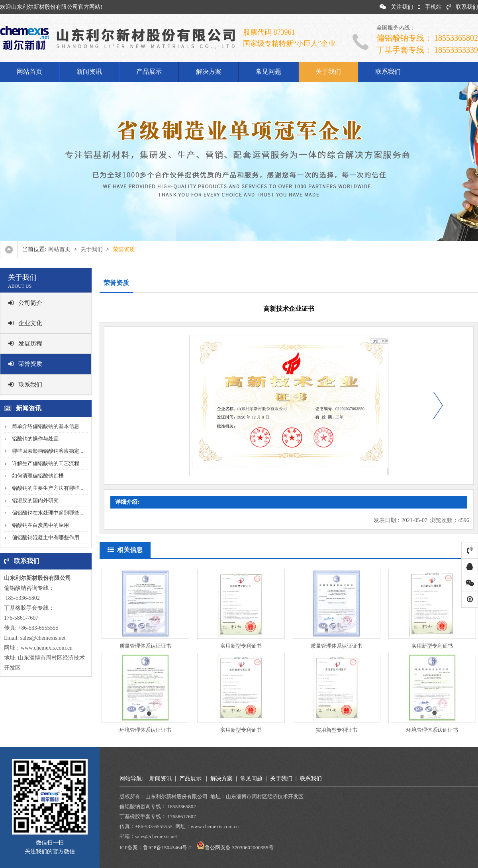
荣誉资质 (25, 364)
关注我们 (396, 7)
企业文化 (25, 323)
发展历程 (25, 344)
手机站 (430, 7)
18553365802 (182, 806)
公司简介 (25, 303)
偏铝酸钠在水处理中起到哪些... (48, 513)
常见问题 (268, 72)
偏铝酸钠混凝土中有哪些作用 (46, 537)
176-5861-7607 (21, 618)
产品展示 (149, 72)
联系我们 (462, 7)
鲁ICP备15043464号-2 (167, 847)
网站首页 (29, 72)
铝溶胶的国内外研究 (35, 500)
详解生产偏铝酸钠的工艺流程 (46, 463)
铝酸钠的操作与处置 (35, 439)
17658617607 (182, 816)
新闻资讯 (89, 72)
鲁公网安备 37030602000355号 (239, 847)
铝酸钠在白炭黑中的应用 (40, 525)
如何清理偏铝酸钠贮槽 (38, 476)
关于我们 (328, 72)
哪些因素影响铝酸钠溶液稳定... (48, 451)
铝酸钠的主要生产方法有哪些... (48, 488)
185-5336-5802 (22, 598)
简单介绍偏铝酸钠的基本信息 (46, 426)
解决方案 (209, 72)
